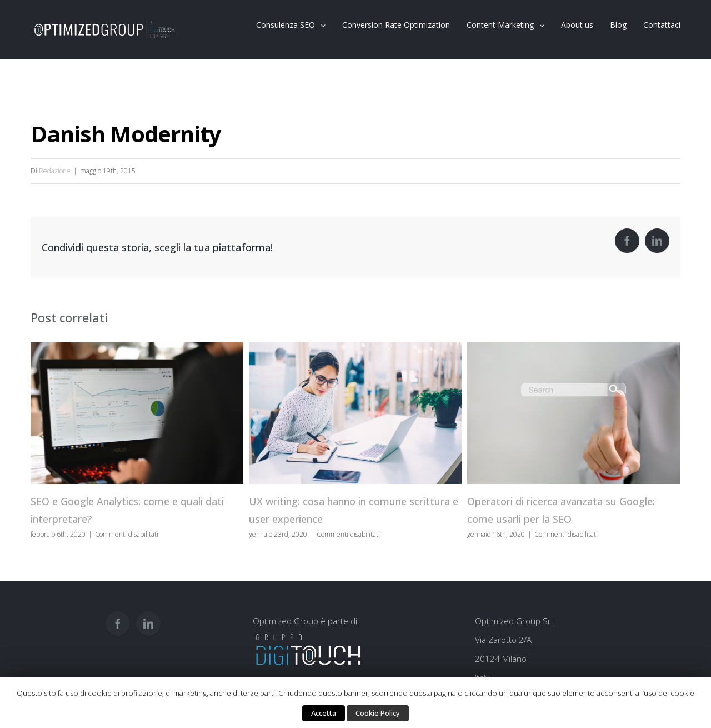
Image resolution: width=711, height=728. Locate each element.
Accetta (324, 713)
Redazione (55, 171)
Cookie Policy (378, 713)
